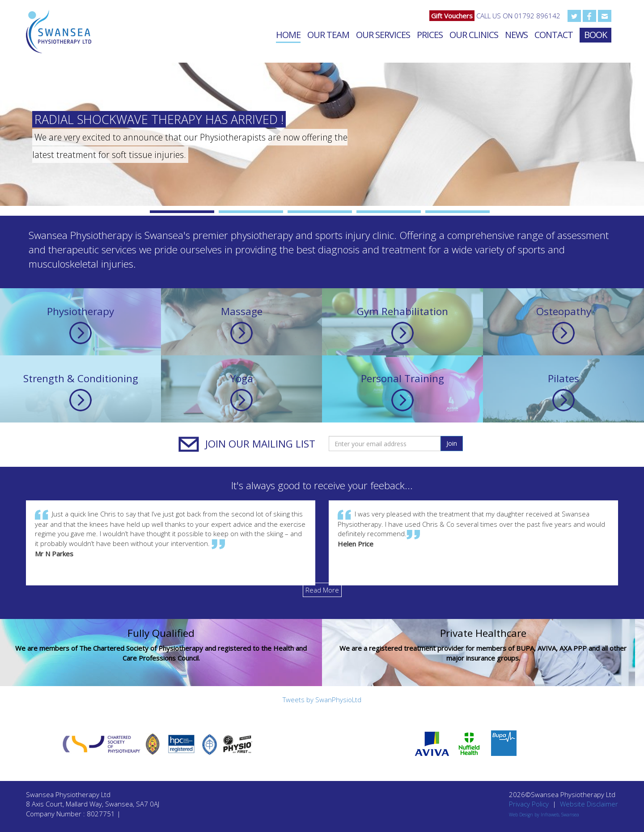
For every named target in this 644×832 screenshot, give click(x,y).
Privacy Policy (529, 804)
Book (595, 35)
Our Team (328, 35)
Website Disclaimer (589, 804)
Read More (322, 590)
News (516, 35)
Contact (554, 35)
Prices (430, 35)
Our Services (383, 35)
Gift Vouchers (452, 16)
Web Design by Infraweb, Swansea (544, 815)
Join (452, 443)
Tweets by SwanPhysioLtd (322, 700)
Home (288, 35)
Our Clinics (474, 35)
